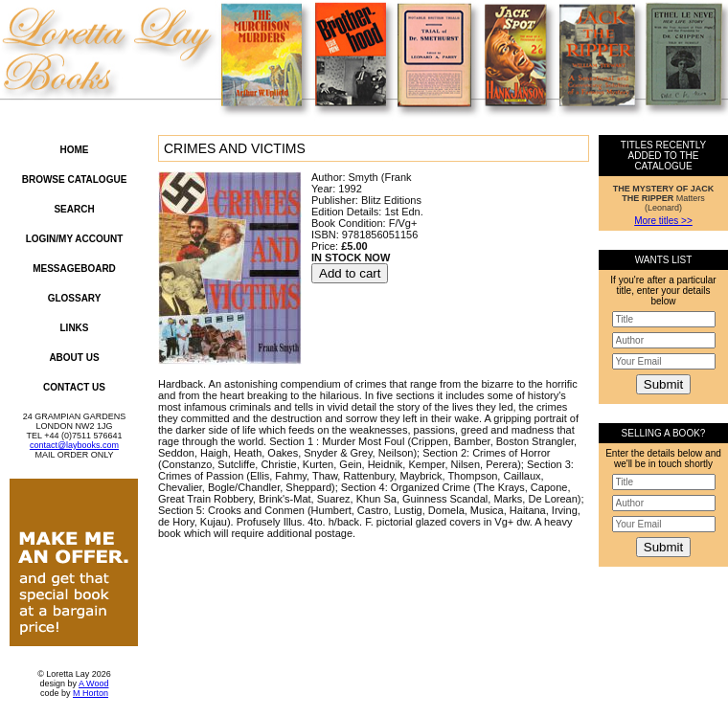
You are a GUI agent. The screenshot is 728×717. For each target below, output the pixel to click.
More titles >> (663, 221)
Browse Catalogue (75, 179)
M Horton (91, 693)
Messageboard (74, 269)
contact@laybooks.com (74, 445)
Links (75, 328)
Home (75, 150)
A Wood (93, 683)
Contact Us (74, 387)
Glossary (75, 298)
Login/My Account (75, 239)
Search (74, 209)
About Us (74, 358)
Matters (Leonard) (664, 198)
